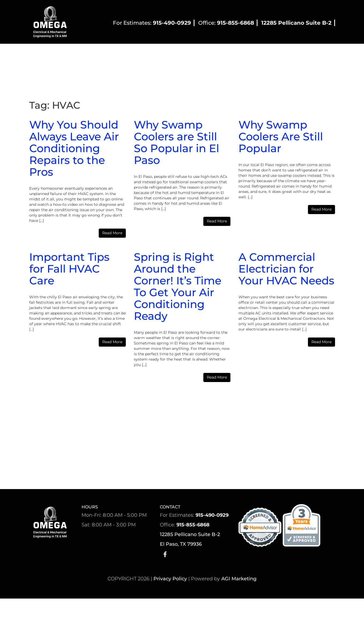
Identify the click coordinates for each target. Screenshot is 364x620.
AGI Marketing (239, 579)
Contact (282, 53)
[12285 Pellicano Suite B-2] (297, 23)
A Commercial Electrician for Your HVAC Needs (286, 269)
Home (66, 53)
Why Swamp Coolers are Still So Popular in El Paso (177, 142)
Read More (112, 233)
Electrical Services (225, 53)
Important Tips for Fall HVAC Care (69, 269)
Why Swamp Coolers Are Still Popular (281, 136)
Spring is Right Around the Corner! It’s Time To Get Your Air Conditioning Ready (178, 286)
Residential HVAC (127, 53)
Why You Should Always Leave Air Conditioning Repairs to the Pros (74, 148)
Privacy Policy (170, 579)
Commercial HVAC (177, 53)
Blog (258, 53)
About (89, 53)
